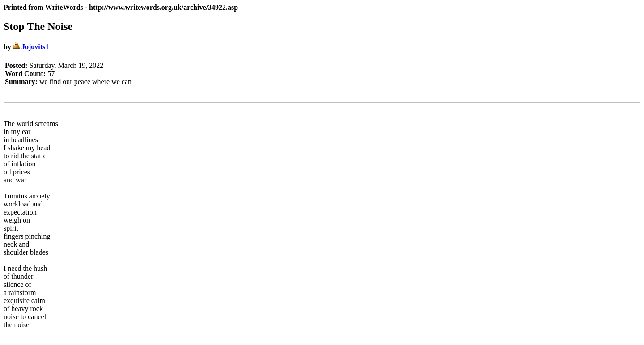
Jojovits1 (31, 47)
